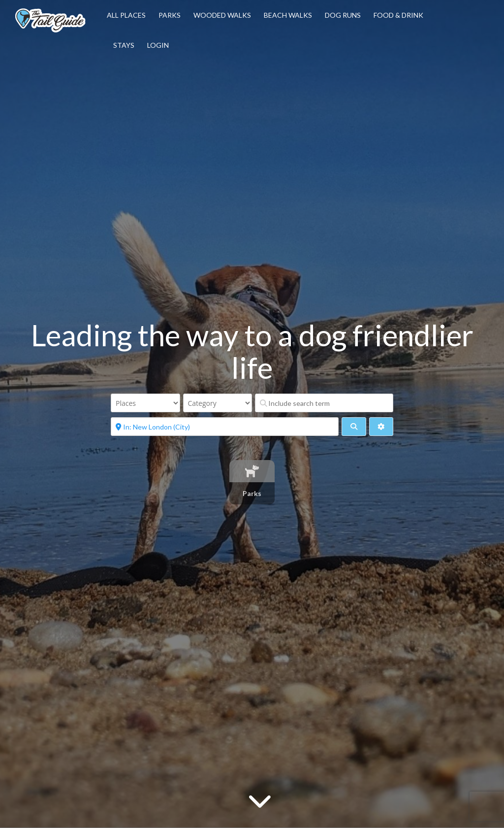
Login (158, 45)
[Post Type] (145, 403)
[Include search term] (324, 403)
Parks (170, 15)
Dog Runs (343, 15)
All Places (126, 15)
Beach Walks (288, 15)
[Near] (225, 427)
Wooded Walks (222, 15)
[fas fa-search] (354, 427)
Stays (124, 45)
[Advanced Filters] (381, 427)
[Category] (218, 403)
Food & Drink (398, 15)
